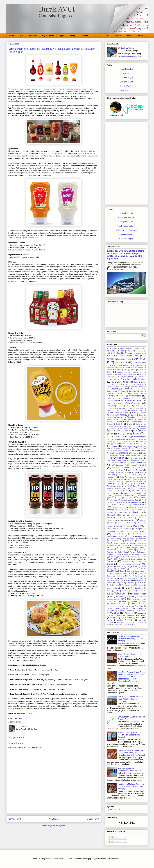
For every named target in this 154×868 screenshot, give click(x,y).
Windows (142, 613)
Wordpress (131, 616)
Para (108, 36)
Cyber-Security (133, 403)
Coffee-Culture (135, 396)
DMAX (134, 413)
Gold (116, 444)
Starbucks (120, 576)
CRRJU (110, 403)
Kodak (118, 484)
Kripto (112, 486)
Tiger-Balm (125, 591)
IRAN (120, 465)
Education (131, 417)
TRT (111, 602)
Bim (109, 377)
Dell (131, 408)
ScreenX (141, 562)
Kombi (136, 484)
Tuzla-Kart (142, 604)
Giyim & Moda (48, 36)
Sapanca (125, 562)
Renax (119, 554)
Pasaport (139, 529)
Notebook (112, 518)
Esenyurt (122, 426)
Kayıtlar (113, 837)
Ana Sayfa (54, 819)
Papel (128, 526)
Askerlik (136, 363)
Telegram (120, 583)
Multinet (110, 510)
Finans (121, 434)
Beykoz (110, 375)
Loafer (126, 493)
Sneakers (133, 569)
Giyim (133, 442)
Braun (112, 384)
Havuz (143, 450)
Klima (141, 482)
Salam (141, 559)
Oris (109, 521)
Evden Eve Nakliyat (126, 217)
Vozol (130, 611)
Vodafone (111, 611)
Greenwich (139, 446)
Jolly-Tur (120, 473)
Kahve (134, 473)
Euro (126, 429)
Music (132, 510)
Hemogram (114, 456)
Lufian (141, 493)
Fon (127, 434)
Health (125, 453)
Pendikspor (137, 534)
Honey (132, 458)
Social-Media (112, 571)
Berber (135, 372)
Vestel (117, 608)
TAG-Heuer (131, 578)
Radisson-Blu (112, 552)
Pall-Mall (132, 523)
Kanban (122, 475)
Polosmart (140, 543)
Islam (133, 465)
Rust (109, 559)
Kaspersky (139, 477)
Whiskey (129, 613)
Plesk (115, 543)
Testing (72, 36)
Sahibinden (124, 559)
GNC (109, 444)
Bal (116, 367)
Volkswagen (121, 611)
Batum (133, 370)
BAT (126, 370)
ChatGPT (120, 393)
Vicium (125, 608)
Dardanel (130, 406)
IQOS (113, 465)
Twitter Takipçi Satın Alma (126, 230)
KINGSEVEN (114, 482)
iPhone (126, 468)
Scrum (110, 564)
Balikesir (131, 367)
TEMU (140, 583)
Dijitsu (141, 411)
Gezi (141, 439)
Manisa (112, 498)
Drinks (122, 415)
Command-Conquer (132, 398)
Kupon (135, 486)
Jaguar (143, 468)
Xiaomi (139, 618)
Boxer (136, 382)
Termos (140, 585)
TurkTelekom (115, 604)
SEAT (121, 564)
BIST (126, 375)
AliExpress (139, 351)
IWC (119, 468)
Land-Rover (142, 488)
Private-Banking (138, 545)
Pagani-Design (121, 523)
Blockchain (126, 379)
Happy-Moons (123, 450)
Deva (117, 411)
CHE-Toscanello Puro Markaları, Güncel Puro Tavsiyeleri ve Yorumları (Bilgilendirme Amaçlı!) (131, 753)
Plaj (109, 543)
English (119, 424)
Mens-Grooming (135, 502)
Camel (141, 389)
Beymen (118, 375)
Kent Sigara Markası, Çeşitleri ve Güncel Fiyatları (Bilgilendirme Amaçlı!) (132, 786)
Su (129, 576)
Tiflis (116, 591)
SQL (132, 573)
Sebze (128, 564)
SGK (112, 567)
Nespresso (123, 513)
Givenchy (125, 442)
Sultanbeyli (139, 576)
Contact (140, 36)
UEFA (119, 606)
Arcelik (128, 359)
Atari (144, 363)
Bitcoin (141, 377)
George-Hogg (120, 439)
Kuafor (119, 486)
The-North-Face (137, 588)
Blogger (142, 379)
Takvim (141, 578)
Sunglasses (111, 578)
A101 (109, 349)
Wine (113, 616)
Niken (132, 515)
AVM (127, 365)
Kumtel (127, 486)
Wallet (143, 611)
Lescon (134, 491)
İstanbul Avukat (126, 86)
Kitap (129, 482)
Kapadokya (139, 475)
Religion (133, 552)
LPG (133, 493)
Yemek (130, 620)
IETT (144, 460)
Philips (133, 539)
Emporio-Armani (136, 422)
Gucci (124, 448)
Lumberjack (118, 496)
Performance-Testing (116, 536)
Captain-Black (112, 391)
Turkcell (134, 602)
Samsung (112, 561)
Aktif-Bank (113, 351)
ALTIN (109, 353)
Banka (110, 370)
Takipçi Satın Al (126, 213)
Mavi (144, 500)
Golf (134, 444)
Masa (123, 500)
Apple (112, 359)
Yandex (120, 620)
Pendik (142, 531)
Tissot (134, 591)
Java (121, 470)
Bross (131, 384)
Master (12, 36)
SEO (144, 564)
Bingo (115, 377)
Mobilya (115, 508)
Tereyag (124, 585)
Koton (143, 484)
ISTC (113, 468)
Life (108, 493)
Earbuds (110, 417)
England (110, 424)
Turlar (126, 604)
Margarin (126, 498)
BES (141, 372)
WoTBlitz (142, 615)
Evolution (143, 429)
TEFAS (129, 580)
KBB (117, 479)
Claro (141, 393)
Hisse (133, 456)
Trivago (143, 599)
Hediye (136, 453)
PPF (119, 545)
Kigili (123, 482)
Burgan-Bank (112, 387)
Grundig (116, 448)
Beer (109, 372)
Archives (140, 359)
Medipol (113, 502)
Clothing (111, 396)
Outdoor (143, 521)
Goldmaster (125, 444)
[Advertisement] (126, 163)
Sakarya (134, 559)
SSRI (142, 574)
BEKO (128, 372)
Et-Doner (119, 429)
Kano (130, 475)
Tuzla (133, 604)
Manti (119, 498)
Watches (115, 613)
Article (124, 362)
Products (111, 548)
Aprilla (120, 359)
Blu (113, 382)
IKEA (119, 463)
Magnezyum (142, 496)
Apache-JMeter (134, 356)
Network (111, 515)
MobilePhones (139, 505)
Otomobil (84, 36)
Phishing (142, 539)
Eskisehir (131, 426)
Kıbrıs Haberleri (126, 69)
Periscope (142, 536)
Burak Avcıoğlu (127, 48)
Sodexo (130, 571)
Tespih (109, 588)
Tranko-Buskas (112, 599)
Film (112, 434)
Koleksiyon (127, 484)
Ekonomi (119, 419)
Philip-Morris (122, 539)
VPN (136, 611)
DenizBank (139, 408)
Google (141, 444)
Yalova (110, 620)
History (140, 456)
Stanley (110, 576)
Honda (121, 458)
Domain (143, 413)
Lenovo (125, 490)
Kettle (144, 479)
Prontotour (142, 548)
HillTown (125, 456)
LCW (118, 491)
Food (20, 718)
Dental (110, 411)
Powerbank (111, 545)
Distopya (119, 413)
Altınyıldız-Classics (124, 353)
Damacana (120, 406)
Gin (117, 442)
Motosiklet (133, 508)
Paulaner (110, 531)
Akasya (143, 349)
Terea (117, 585)
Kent (130, 479)
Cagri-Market (113, 389)
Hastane (135, 450)
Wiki (22, 36)
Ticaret (109, 591)
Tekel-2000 (140, 580)
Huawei (119, 460)
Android (111, 356)
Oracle (140, 518)
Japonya (113, 470)
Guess (132, 448)
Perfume (131, 536)
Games (117, 437)
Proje (121, 548)
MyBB (140, 510)
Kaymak (110, 479)
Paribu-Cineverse (113, 529)
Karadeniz (111, 477)
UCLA (112, 606)
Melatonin (122, 502)
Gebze (109, 439)
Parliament (127, 529)
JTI (127, 473)
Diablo (125, 411)
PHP (112, 541)
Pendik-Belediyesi (120, 534)
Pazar (134, 531)
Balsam (141, 367)
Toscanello (119, 597)
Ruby (142, 557)
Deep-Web (121, 408)
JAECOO (135, 468)
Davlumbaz (139, 406)
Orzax (115, 521)
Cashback (124, 391)
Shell (119, 567)
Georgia (132, 439)
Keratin (137, 479)
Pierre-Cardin (129, 541)
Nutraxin (125, 518)
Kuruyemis (118, 488)
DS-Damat (132, 415)
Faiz (135, 431)
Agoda (136, 349)
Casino (134, 391)
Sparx (111, 574)
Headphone (114, 453)
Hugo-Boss (135, 460)
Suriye (122, 578)
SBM (132, 561)
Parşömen (33, 36)
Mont (124, 508)
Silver (135, 567)
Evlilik (133, 429)
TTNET (125, 602)
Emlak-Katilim (121, 422)
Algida (130, 351)
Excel (118, 431)
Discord (110, 413)
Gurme (140, 448)
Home (110, 458)
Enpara (130, 424)
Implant (133, 463)
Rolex (120, 557)
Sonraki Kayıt (15, 819)
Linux (115, 493)
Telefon (110, 583)
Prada (127, 545)
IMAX (126, 463)
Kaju (142, 473)
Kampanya (111, 475)
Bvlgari (141, 387)
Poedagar (123, 543)
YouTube (110, 622)
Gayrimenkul (138, 437)
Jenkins (139, 470)
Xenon (130, 618)
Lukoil (109, 496)
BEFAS (120, 372)
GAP (128, 437)
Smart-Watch (122, 569)
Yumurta (120, 622)
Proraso (113, 550)
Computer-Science (132, 401)
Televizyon (131, 583)
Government (112, 446)
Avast (120, 365)
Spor (126, 574)
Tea (116, 580)
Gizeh (141, 442)
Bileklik (134, 375)
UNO (127, 606)
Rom (126, 557)
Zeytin (109, 625)
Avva (133, 365)
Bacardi (141, 365)
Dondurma (113, 415)
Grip (109, 448)
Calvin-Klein (129, 389)
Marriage (114, 500)
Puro (131, 550)
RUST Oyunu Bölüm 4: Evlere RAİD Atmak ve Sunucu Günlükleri (130, 699)
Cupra (119, 403)
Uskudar (110, 608)
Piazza (119, 541)
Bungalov (140, 384)
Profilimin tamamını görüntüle (130, 57)
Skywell (112, 569)
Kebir (123, 479)
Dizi (127, 413)
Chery (135, 393)
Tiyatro (141, 591)
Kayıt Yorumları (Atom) (57, 826)
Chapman (110, 393)
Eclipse (120, 417)
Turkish (143, 602)
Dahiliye (110, 406)
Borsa (128, 382)
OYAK (111, 523)
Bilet (142, 375)
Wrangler (114, 618)
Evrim (111, 431)
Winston (121, 616)
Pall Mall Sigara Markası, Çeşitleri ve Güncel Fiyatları (129, 770)
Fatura (143, 431)
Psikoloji (123, 550)
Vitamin (141, 608)
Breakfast (121, 384)
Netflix (136, 512)
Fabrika (127, 431)
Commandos (112, 401)
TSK (117, 602)
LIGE (142, 491)
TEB (121, 580)
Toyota (141, 597)
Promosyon (130, 548)
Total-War (130, 596)
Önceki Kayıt (93, 819)
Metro (109, 505)
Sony (144, 571)
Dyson (141, 415)
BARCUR (118, 370)
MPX (141, 508)
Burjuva (133, 387)
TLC (109, 594)
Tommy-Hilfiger (139, 594)
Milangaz (125, 505)
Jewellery (111, 473)
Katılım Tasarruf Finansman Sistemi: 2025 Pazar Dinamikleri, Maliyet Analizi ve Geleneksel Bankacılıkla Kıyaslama (126, 255)
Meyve (116, 505)
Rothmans (134, 557)
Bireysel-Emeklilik (127, 377)
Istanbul (142, 465)
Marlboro (142, 498)
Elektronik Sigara (126, 239)
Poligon (131, 543)
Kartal (122, 477)
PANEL (140, 523)
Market (134, 498)
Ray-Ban (124, 552)
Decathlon (110, 408)
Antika (123, 356)
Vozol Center (126, 90)
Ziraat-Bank (118, 625)
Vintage (132, 608)
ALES (122, 351)
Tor (111, 597)
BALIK (122, 367)
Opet (133, 518)
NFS (124, 515)
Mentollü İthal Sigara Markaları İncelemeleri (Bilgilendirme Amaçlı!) (131, 735)
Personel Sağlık (126, 78)
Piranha (141, 541)
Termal (132, 585)
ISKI (126, 465)
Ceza (142, 391)
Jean (130, 470)
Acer (116, 349)
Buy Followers (126, 234)
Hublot (126, 460)
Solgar (137, 571)
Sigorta (126, 566)
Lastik (111, 491)
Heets (143, 453)
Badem (109, 367)
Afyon (129, 349)
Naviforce (110, 513)
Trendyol (135, 599)
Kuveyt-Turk (130, 488)
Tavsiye (110, 580)
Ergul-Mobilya (112, 426)
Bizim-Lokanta (112, 379)
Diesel (133, 411)
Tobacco (97, 36)
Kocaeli (110, 484)
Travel (129, 36)
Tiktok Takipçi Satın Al (126, 226)
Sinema (143, 567)
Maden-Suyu (130, 496)
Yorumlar (113, 841)
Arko (117, 363)
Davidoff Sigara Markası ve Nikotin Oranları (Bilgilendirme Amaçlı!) (130, 639)
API (144, 356)
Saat (116, 559)
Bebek (141, 370)
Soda (122, 571)
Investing (142, 463)
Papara (119, 526)
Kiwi (135, 482)
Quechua (140, 550)
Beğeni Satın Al (126, 82)
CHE (128, 393)
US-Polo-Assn (137, 606)
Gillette (110, 442)
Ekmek (109, 420)
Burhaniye (124, 387)
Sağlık (62, 36)
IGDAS (112, 463)
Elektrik (131, 420)
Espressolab (141, 426)
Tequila (109, 585)
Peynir (112, 539)
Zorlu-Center (129, 625)
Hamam (118, 36)
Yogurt (140, 620)
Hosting (126, 73)
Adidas (122, 349)
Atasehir (112, 365)
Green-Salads (127, 446)
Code (123, 396)
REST (126, 554)
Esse (111, 429)
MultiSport (122, 510)
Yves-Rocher (130, 622)
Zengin (141, 622)
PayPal (119, 531)
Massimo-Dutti (133, 500)
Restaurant (135, 554)
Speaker (119, 574)
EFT (141, 417)
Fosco (109, 437)
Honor (140, 458)
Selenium (136, 564)
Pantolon (110, 526)
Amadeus (140, 353)
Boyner (143, 382)
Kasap (130, 477)
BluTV (119, 382)
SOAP (141, 569)
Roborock (112, 557)
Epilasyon (140, 424)
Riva (144, 554)
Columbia (111, 398)
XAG (122, 618)
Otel (122, 521)
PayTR (127, 531)
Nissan (140, 515)
